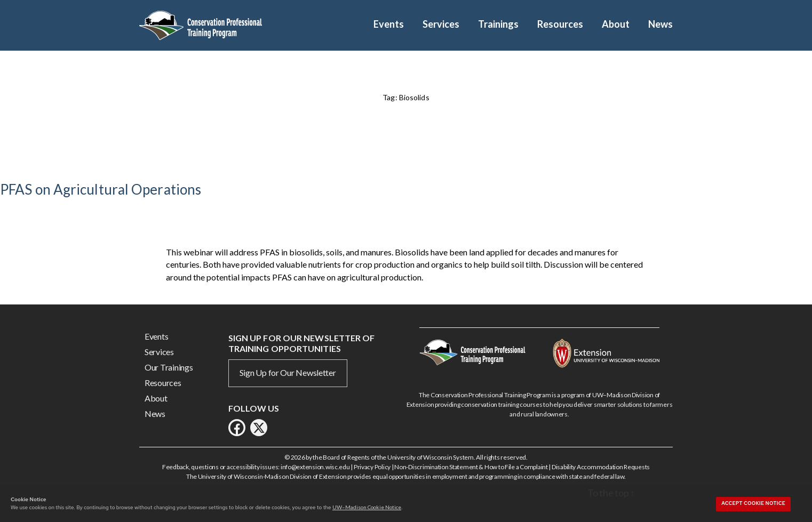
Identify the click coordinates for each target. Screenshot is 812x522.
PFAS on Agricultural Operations (101, 189)
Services (441, 24)
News (660, 24)
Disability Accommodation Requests (601, 467)
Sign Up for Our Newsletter (288, 372)
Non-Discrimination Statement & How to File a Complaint (471, 467)
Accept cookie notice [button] (753, 503)
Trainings (498, 24)
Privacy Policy (372, 467)
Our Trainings (169, 367)
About (616, 24)
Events (389, 24)
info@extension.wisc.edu (315, 467)
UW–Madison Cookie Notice (367, 507)
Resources (560, 24)
